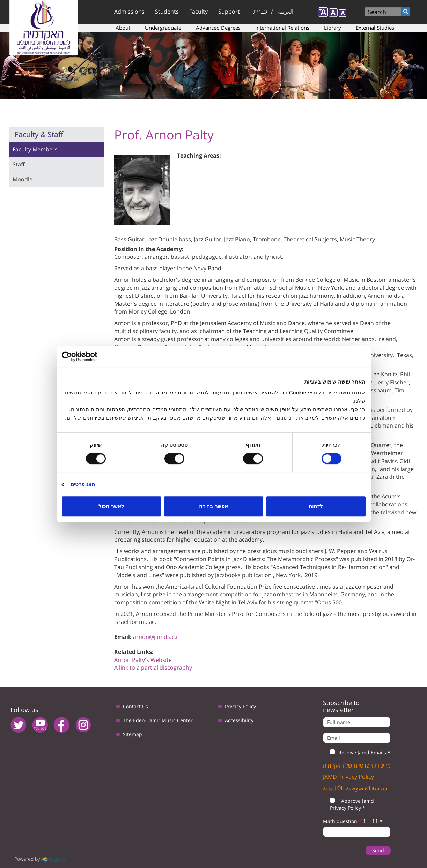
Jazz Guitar (208, 239)
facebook (62, 725)
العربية (286, 12)
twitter (18, 725)
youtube (40, 725)
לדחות (316, 506)
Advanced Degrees (218, 28)
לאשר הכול (111, 506)
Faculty (198, 12)
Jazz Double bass (169, 239)
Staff (19, 164)
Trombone (267, 239)
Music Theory (357, 239)
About (123, 28)
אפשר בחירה (213, 506)
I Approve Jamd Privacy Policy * (348, 804)
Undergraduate (163, 28)
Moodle (23, 179)
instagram (83, 725)
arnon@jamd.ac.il (156, 637)
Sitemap (132, 734)
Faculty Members (35, 149)
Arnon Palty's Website (143, 660)
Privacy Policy (240, 706)
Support (229, 12)
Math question (342, 821)
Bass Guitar (129, 239)
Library (333, 28)
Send (378, 850)
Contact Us (135, 706)
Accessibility (239, 720)
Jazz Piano (237, 239)
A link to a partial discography (153, 667)
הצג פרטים (83, 484)
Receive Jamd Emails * (357, 753)
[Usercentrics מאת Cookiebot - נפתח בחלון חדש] (92, 356)
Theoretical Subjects (310, 239)
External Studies (375, 28)
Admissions (129, 12)
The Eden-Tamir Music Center (158, 720)
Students (167, 12)
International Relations (282, 28)
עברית (260, 12)
